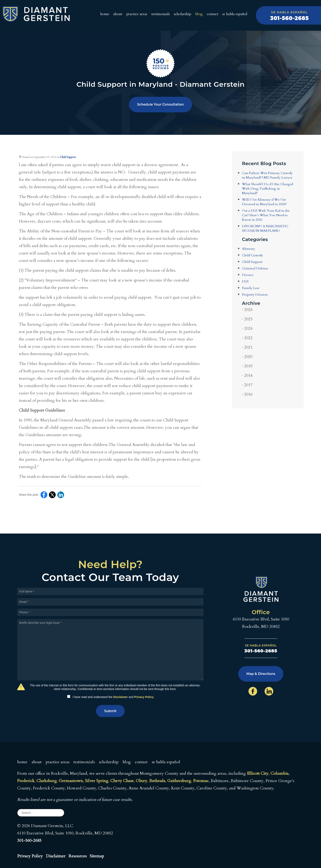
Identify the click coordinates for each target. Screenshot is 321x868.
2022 (247, 338)
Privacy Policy (144, 697)
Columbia (279, 773)
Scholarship (183, 14)
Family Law (251, 288)
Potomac (201, 781)
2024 (247, 328)
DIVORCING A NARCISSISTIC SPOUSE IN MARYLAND (265, 229)
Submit (110, 711)
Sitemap (97, 856)
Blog (199, 14)
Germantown (71, 781)
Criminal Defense (255, 268)
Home (105, 14)
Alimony (249, 249)
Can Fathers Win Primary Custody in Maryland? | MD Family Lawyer (267, 175)
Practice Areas (137, 14)
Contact (212, 14)
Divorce (248, 275)
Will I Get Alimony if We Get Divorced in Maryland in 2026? (264, 202)
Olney (141, 781)
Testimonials (160, 14)
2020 (247, 357)
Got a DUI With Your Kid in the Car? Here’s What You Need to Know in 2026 (266, 215)
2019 (247, 366)
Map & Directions (261, 674)
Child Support (68, 157)
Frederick (26, 781)
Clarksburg (47, 781)
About (118, 14)
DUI (245, 281)
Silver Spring (97, 781)
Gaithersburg (179, 781)
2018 (247, 375)
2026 (247, 310)
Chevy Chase (122, 781)
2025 (247, 319)
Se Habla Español (235, 14)
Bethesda (157, 781)
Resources (78, 856)
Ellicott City (258, 773)
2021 (247, 347)
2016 (247, 394)
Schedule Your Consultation (160, 104)
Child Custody (253, 255)
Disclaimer (120, 697)
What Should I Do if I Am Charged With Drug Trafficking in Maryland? (267, 189)
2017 (247, 385)
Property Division (255, 295)
